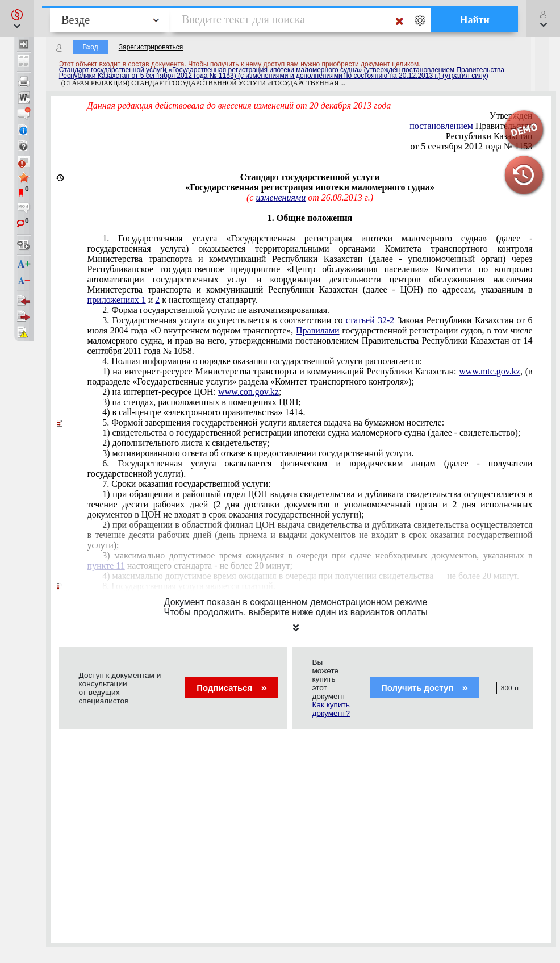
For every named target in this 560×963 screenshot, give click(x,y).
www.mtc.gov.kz (490, 371)
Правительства (471, 126)
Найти (475, 20)
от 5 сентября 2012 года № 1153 (472, 146)
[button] (17, 19)
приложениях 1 (117, 300)
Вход (91, 47)
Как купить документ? (331, 709)
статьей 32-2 (370, 320)
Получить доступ (425, 688)
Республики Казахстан (489, 136)
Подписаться (231, 688)
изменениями (281, 197)
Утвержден (511, 116)
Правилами (318, 330)
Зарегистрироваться (151, 47)
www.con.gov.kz (248, 392)
